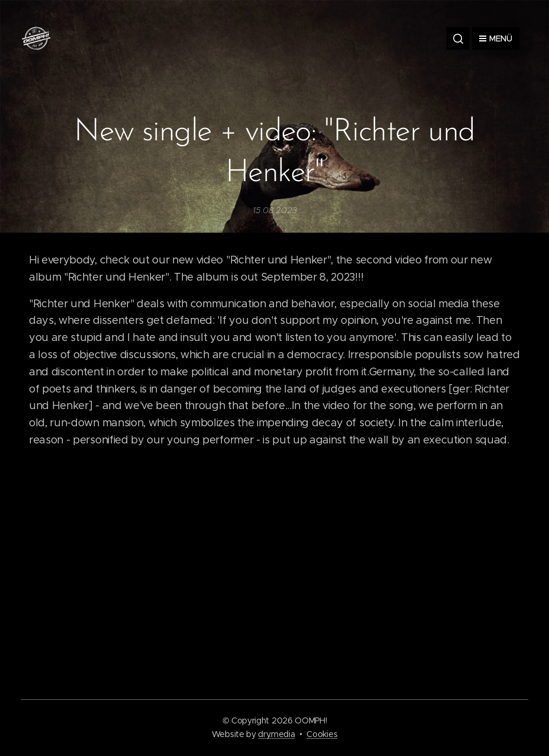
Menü (496, 38)
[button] (458, 38)
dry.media (276, 734)
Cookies (322, 734)
